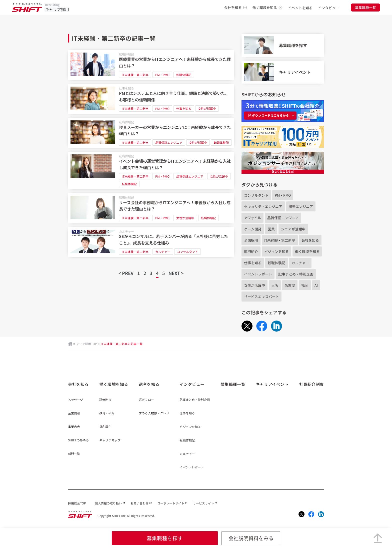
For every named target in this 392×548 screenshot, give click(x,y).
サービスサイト (203, 503)
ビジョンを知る (276, 251)
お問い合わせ (139, 503)
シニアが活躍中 (293, 229)
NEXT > (176, 273)
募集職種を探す (165, 538)
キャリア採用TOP (85, 344)
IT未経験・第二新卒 (135, 75)
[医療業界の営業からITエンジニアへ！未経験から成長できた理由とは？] (151, 65)
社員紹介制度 (312, 384)
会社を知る (235, 8)
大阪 (275, 285)
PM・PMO (162, 75)
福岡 (305, 285)
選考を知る (149, 384)
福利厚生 (105, 427)
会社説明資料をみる (251, 538)
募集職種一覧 (365, 8)
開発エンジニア (301, 206)
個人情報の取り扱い (108, 503)
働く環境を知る (267, 8)
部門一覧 (74, 454)
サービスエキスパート (261, 297)
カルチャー (126, 231)
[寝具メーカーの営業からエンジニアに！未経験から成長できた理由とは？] (151, 133)
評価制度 (105, 400)
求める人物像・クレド (154, 413)
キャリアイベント (272, 384)
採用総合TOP (77, 503)
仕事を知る (126, 88)
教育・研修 (107, 413)
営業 (271, 229)
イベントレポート (258, 274)
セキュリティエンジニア (263, 206)
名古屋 (290, 285)
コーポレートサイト (171, 503)
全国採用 (251, 240)
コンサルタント (187, 252)
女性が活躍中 (207, 108)
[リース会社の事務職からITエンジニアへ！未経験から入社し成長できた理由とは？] (151, 208)
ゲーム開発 (253, 229)
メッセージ (76, 400)
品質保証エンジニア (169, 143)
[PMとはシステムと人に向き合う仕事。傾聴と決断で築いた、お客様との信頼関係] (151, 99)
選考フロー (146, 400)
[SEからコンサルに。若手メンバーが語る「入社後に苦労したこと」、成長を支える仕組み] (151, 242)
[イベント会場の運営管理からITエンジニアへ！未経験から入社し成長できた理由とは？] (151, 171)
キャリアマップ (110, 440)
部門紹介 (251, 251)
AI (316, 285)
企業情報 (74, 413)
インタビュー (328, 8)
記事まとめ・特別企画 (296, 274)
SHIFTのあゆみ (78, 440)
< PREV (126, 273)
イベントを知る (300, 8)
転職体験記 (126, 54)
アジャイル (252, 218)
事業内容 (74, 427)
